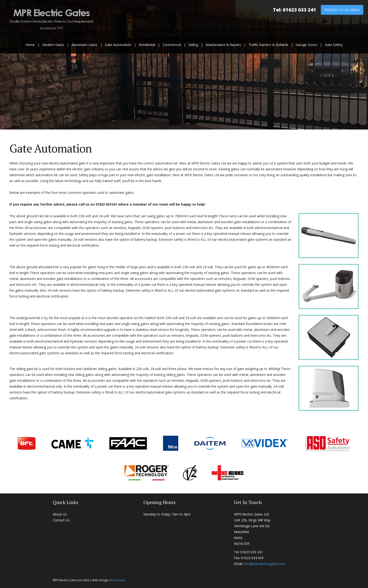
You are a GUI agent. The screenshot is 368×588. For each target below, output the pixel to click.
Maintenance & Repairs (223, 45)
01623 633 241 (299, 10)
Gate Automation (118, 45)
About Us (60, 514)
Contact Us (61, 520)
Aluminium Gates (84, 45)
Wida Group (117, 580)
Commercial (172, 45)
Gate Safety (334, 45)
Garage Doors (307, 45)
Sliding (193, 45)
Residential (147, 45)
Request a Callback (342, 10)
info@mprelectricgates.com (265, 564)
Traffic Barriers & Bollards (268, 45)
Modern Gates (53, 45)
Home (30, 45)
